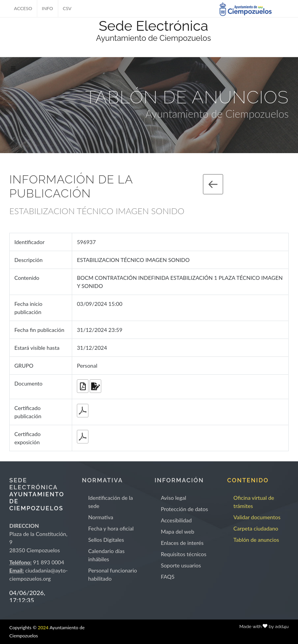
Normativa (101, 517)
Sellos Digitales (106, 540)
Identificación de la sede (110, 502)
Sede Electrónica (153, 26)
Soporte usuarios (181, 565)
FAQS (167, 577)
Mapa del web (177, 531)
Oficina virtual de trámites (254, 502)
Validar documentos (257, 517)
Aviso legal (173, 498)
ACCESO (23, 8)
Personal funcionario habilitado (113, 574)
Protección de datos (184, 509)
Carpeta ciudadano (256, 528)
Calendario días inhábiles (106, 555)
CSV (67, 8)
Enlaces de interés (182, 543)
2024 (43, 627)
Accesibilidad (176, 520)
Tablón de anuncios (256, 540)
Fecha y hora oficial (111, 528)
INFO (48, 8)
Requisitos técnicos (184, 554)
